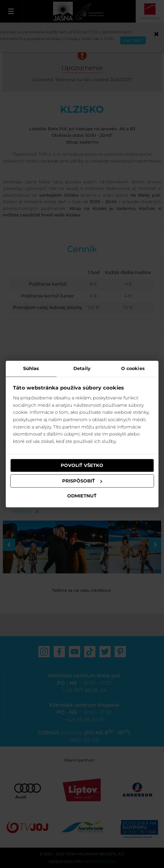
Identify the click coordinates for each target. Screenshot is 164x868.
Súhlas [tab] (31, 368)
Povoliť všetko (82, 465)
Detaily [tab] (82, 368)
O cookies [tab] (133, 368)
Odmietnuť (82, 496)
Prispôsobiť (82, 481)
